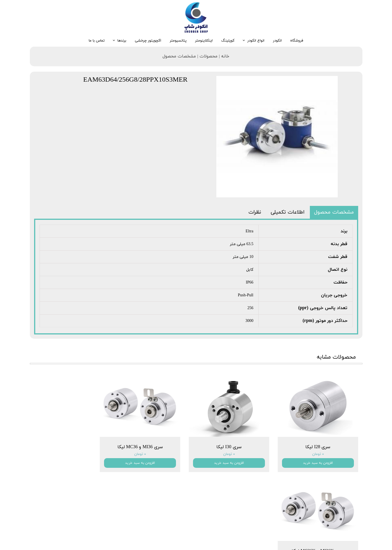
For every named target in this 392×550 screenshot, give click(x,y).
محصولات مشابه (336, 357)
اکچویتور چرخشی (148, 41)
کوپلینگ (228, 41)
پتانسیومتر (178, 41)
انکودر (277, 41)
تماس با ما (97, 41)
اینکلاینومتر (204, 41)
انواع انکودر (256, 41)
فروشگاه (297, 41)
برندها (122, 41)
